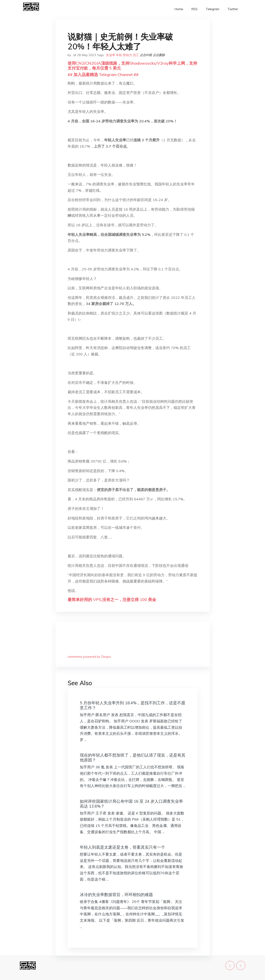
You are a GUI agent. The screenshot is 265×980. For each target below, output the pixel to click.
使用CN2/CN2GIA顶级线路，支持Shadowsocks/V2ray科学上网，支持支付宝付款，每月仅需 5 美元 (132, 66)
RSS (194, 9)
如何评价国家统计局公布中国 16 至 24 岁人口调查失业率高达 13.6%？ (131, 804)
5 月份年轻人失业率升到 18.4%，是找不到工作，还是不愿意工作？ (132, 705)
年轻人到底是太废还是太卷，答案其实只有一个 (122, 847)
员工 (136, 55)
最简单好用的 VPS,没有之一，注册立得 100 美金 (112, 599)
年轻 (119, 55)
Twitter (233, 9)
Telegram (213, 9)
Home (179, 9)
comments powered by (89, 657)
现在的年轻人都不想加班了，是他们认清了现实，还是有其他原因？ (133, 757)
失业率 (111, 55)
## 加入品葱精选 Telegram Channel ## (103, 75)
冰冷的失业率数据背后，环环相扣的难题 (116, 895)
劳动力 (127, 55)
